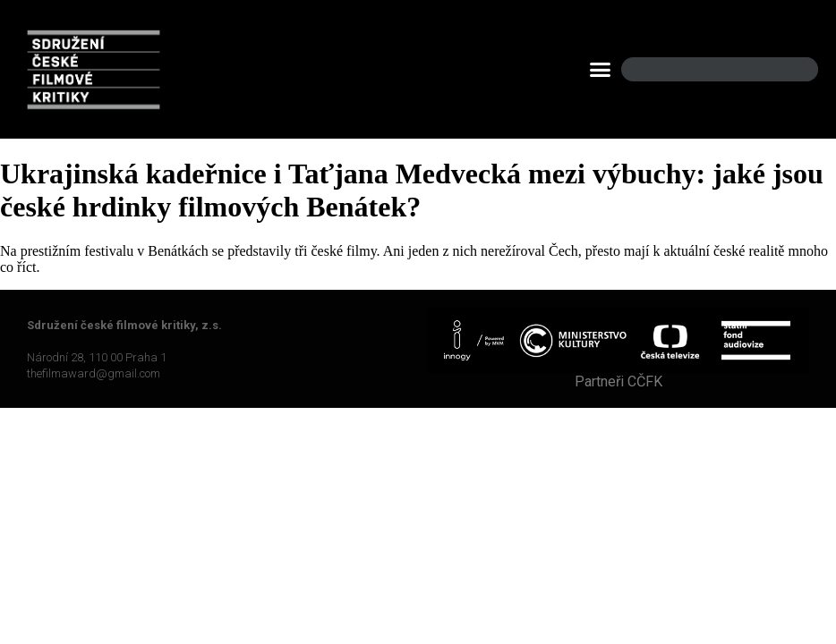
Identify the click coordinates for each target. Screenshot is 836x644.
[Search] (789, 69)
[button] (601, 70)
